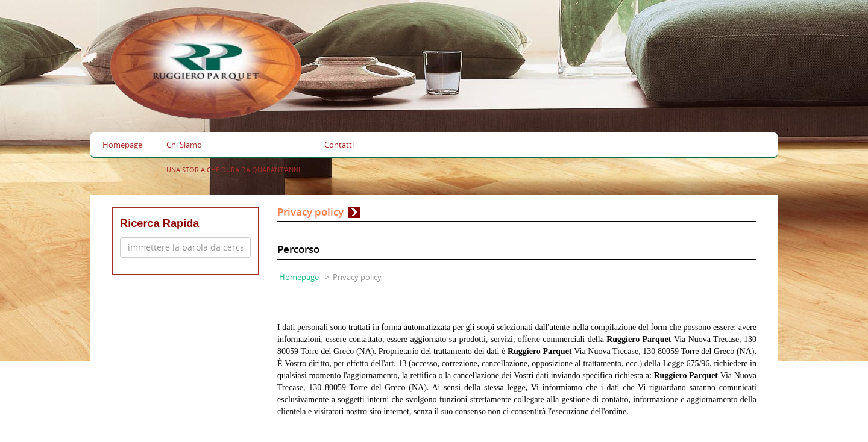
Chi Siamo (184, 145)
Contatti (339, 145)
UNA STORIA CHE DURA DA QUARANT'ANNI (233, 170)
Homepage (122, 145)
